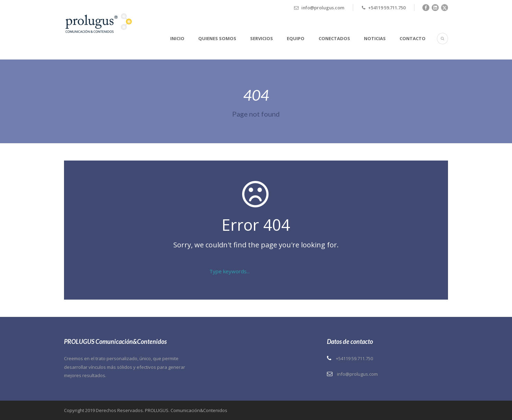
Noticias (375, 38)
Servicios (262, 38)
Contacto (413, 38)
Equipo (296, 38)
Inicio (177, 38)
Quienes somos (217, 38)
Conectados (334, 38)
